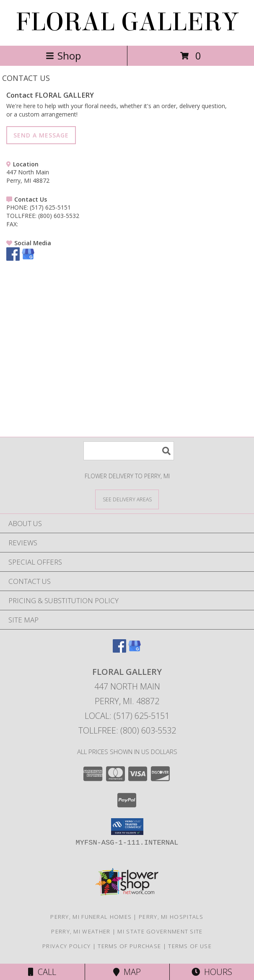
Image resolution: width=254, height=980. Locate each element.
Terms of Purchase (129, 946)
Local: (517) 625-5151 (127, 716)
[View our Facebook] (13, 258)
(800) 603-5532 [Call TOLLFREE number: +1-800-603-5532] (59, 216)
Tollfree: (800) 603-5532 (127, 730)
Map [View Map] (127, 972)
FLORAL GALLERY (127, 22)
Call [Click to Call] (42, 972)
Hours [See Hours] (212, 972)
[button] (127, 827)
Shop (63, 56)
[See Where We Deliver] (127, 499)
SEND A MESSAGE (41, 135)
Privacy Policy (66, 946)
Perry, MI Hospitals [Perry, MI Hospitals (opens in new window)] (171, 917)
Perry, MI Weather (81, 931)
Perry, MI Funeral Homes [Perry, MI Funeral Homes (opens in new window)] (91, 917)
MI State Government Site (160, 931)
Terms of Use (190, 946)
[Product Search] (129, 451)
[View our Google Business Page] (28, 258)
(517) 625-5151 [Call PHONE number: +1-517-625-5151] (50, 207)
